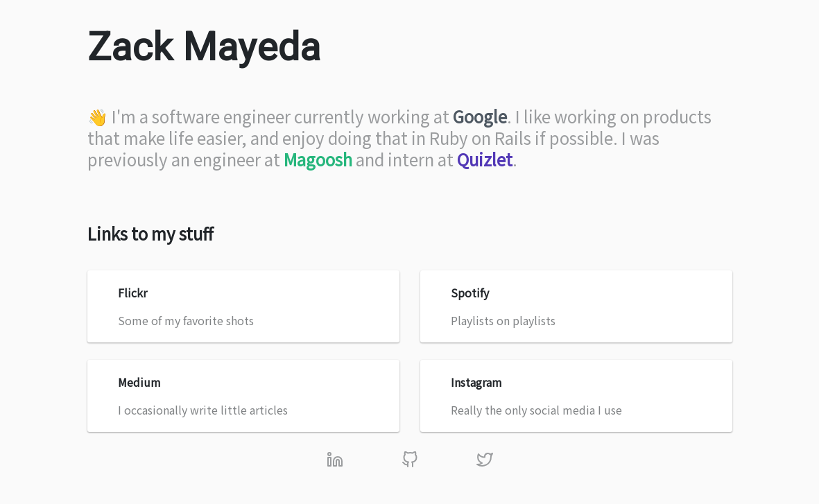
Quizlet (485, 159)
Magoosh (318, 159)
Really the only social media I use (578, 396)
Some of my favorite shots (245, 306)
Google (480, 116)
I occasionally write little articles (245, 396)
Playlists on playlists (578, 306)
